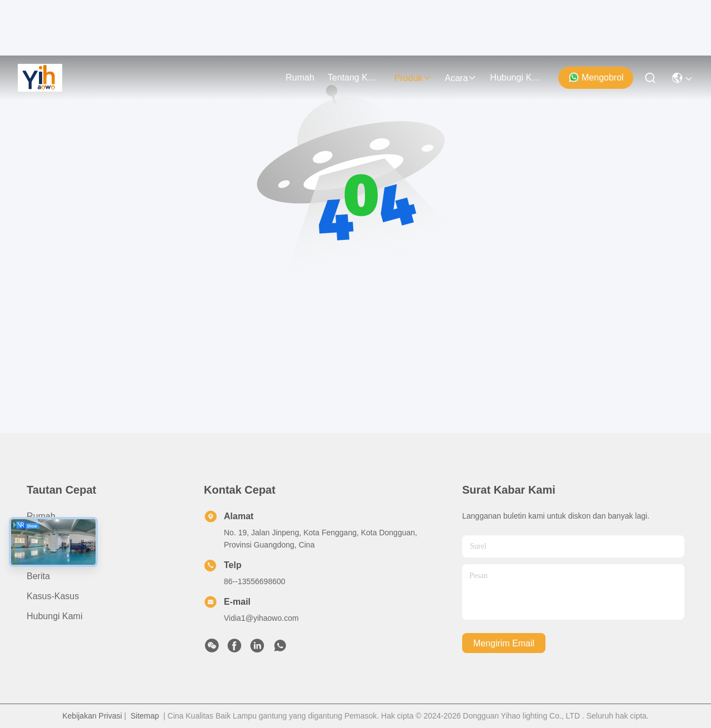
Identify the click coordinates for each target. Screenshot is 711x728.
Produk (413, 78)
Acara (461, 78)
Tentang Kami (354, 77)
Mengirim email (504, 643)
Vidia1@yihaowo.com (261, 618)
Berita (38, 576)
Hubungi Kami (517, 77)
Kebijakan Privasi (92, 716)
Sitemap (145, 716)
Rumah (300, 77)
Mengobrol (596, 77)
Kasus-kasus (53, 596)
